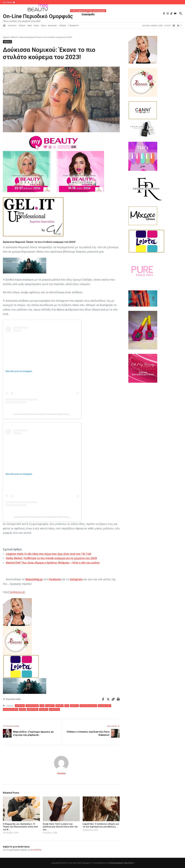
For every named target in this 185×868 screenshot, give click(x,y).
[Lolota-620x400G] (61, 666)
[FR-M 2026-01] (155, 189)
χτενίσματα (54, 709)
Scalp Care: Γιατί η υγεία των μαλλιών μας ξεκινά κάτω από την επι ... (60, 827)
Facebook (55, 579)
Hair (42, 706)
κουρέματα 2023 (11, 709)
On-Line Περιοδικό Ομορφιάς (39, 16)
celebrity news (32, 706)
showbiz (59, 706)
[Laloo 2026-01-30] (61, 612)
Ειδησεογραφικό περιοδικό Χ (122, 863)
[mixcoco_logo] (155, 216)
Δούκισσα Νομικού (88, 706)
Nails (30, 26)
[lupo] (155, 298)
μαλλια (22, 709)
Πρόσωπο (12, 26)
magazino (50, 706)
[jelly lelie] (155, 330)
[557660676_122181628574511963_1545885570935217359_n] (155, 272)
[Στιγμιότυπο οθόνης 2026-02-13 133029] (61, 266)
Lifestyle (62, 26)
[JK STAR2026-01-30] (155, 156)
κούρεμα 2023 (104, 706)
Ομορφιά (44, 709)
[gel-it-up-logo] (61, 217)
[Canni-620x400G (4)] (143, 110)
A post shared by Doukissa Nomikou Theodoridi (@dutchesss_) (42, 414)
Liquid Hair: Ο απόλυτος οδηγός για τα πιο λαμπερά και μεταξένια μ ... (101, 825)
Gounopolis (91, 14)
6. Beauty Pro (73, 26)
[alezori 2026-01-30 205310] (61, 640)
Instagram (76, 579)
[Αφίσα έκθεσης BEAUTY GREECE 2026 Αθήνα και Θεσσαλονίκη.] (53, 191)
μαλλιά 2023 (33, 709)
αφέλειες (74, 706)
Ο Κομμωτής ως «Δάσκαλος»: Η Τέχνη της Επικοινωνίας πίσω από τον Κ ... (20, 827)
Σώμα (36, 26)
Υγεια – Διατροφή (49, 26)
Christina (61, 773)
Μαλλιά (22, 26)
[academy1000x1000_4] (155, 368)
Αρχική (6, 37)
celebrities (20, 706)
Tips (67, 706)
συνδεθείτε (36, 850)
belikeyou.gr (17, 592)
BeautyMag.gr (34, 579)
